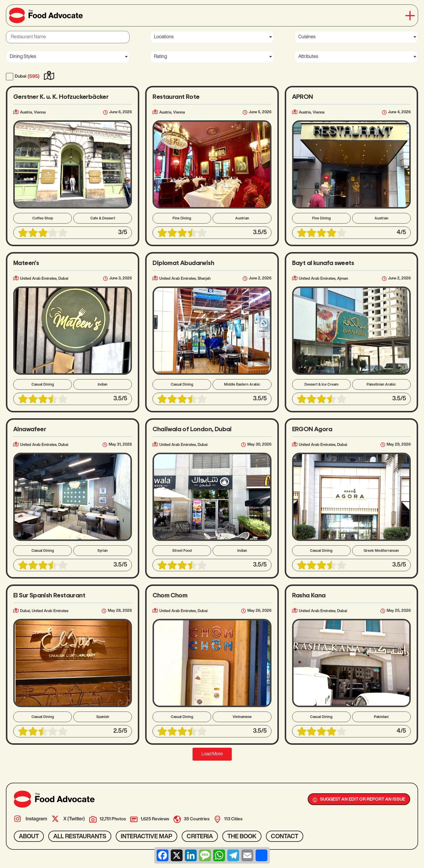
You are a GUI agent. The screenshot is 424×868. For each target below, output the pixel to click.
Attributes (308, 57)
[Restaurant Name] (68, 37)
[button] (410, 16)
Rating (160, 57)
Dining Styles (23, 57)
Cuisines (307, 37)
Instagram (36, 819)
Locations (164, 37)
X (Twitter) (74, 819)
